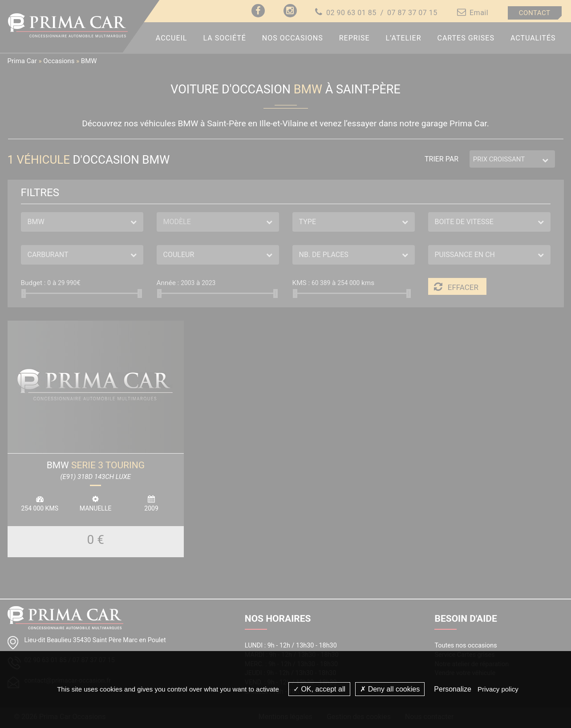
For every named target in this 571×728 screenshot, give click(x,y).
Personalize (453, 689)
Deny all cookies (390, 689)
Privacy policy (498, 689)
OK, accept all (319, 689)
